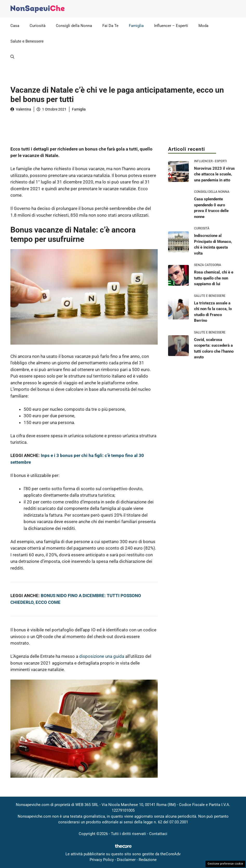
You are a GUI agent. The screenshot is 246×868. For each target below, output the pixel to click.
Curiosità (38, 26)
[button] (12, 57)
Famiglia (136, 26)
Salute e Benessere (27, 41)
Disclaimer (126, 860)
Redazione (148, 860)
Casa (15, 26)
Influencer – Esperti (171, 26)
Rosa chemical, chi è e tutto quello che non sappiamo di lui (214, 278)
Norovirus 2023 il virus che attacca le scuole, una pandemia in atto (214, 174)
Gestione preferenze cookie (225, 864)
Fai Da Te (110, 26)
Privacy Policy (102, 860)
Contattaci (158, 834)
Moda (203, 26)
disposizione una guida (102, 656)
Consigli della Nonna (74, 26)
